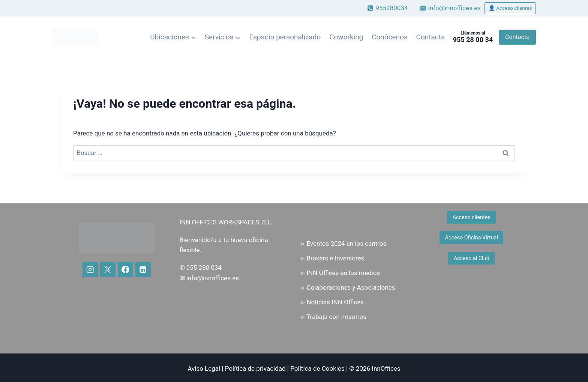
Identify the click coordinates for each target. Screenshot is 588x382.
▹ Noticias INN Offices (333, 302)
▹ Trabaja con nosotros (334, 317)
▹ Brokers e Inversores (333, 258)
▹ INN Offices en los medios (341, 273)
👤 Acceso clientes (510, 8)
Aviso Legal (204, 368)
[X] (108, 270)
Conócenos (390, 37)
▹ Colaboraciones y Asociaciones (348, 287)
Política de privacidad (255, 368)
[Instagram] (90, 270)
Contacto (517, 37)
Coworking (346, 37)
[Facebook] (125, 270)
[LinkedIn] (143, 270)
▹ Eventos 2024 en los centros (344, 244)
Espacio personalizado (285, 37)
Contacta (431, 37)
